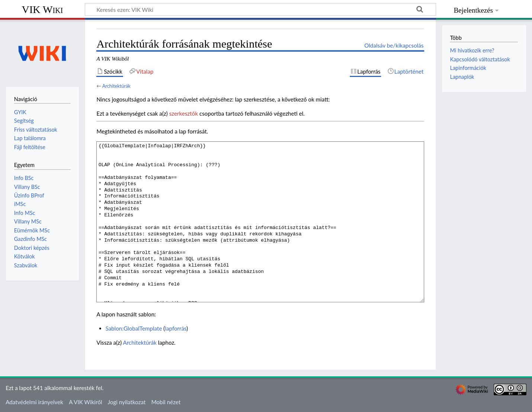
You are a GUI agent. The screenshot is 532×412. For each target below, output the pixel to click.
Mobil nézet (166, 402)
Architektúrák (116, 86)
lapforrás (176, 328)
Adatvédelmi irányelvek (34, 402)
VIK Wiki (43, 9)
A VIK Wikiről (85, 402)
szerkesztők (183, 113)
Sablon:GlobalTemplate (134, 328)
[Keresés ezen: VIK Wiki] (260, 9)
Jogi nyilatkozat (127, 402)
